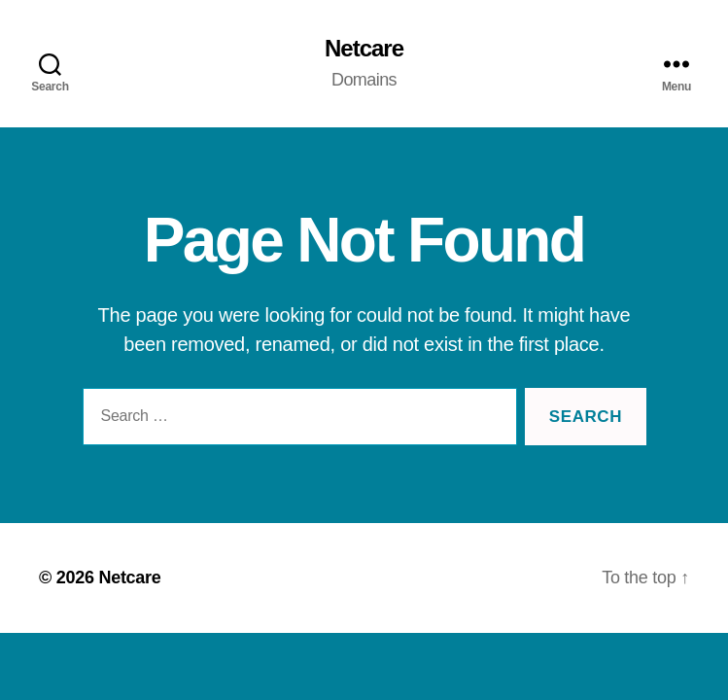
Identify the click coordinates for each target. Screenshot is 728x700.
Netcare (364, 49)
